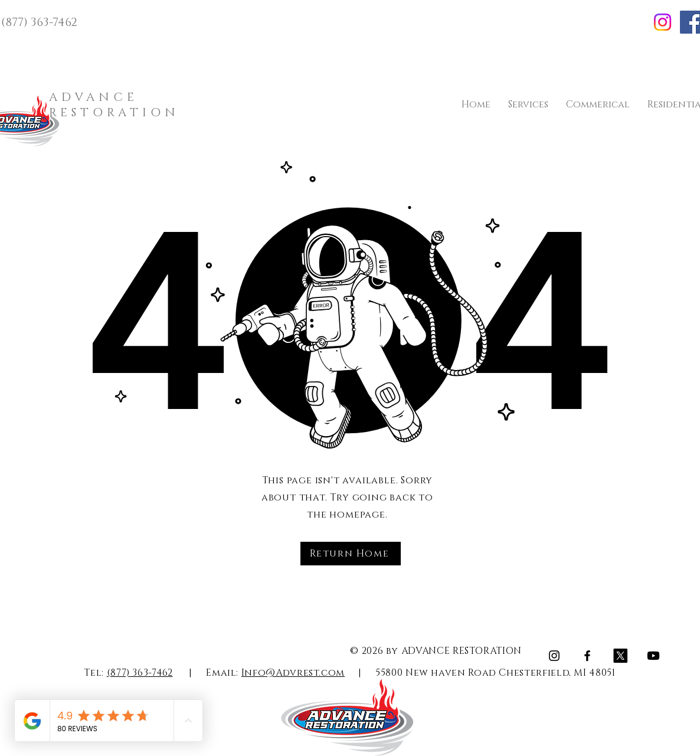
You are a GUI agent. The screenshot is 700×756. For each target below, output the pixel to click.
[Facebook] (587, 656)
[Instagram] (663, 22)
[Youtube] (653, 656)
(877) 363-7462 (140, 673)
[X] (620, 656)
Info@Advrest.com (293, 673)
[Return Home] (351, 554)
